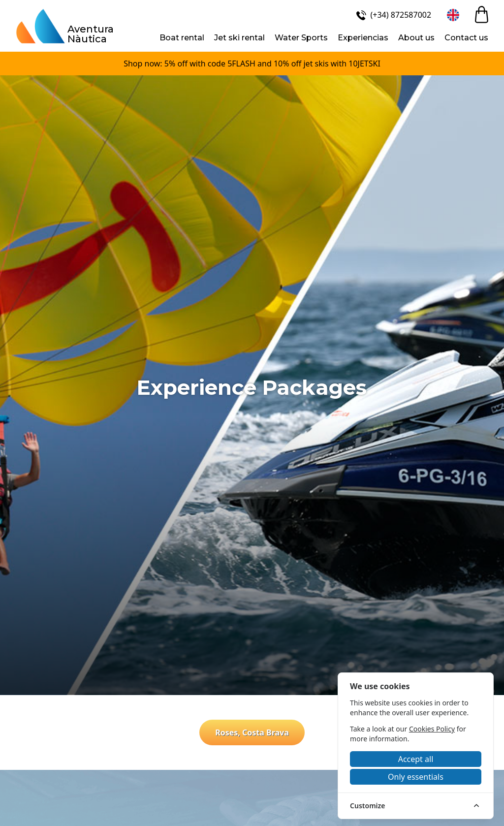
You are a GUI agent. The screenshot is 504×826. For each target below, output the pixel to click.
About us (416, 38)
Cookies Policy (432, 729)
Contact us (466, 38)
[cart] (482, 15)
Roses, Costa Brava (252, 732)
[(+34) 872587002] (393, 15)
